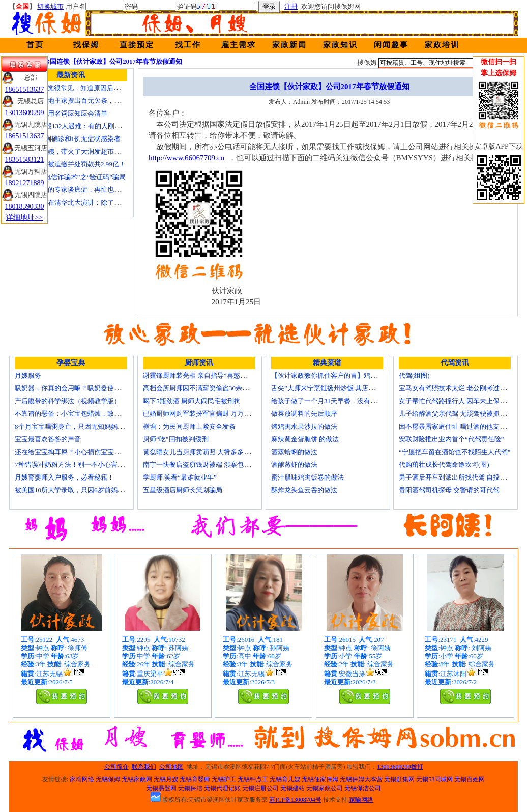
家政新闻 (289, 45)
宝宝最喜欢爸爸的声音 (48, 439)
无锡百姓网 (470, 779)
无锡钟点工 (253, 779)
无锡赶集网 (399, 779)
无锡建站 (292, 788)
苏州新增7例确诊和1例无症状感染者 (68, 139)
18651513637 (25, 89)
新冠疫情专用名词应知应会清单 (61, 113)
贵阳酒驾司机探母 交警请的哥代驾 (449, 490)
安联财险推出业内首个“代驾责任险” (451, 439)
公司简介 (116, 767)
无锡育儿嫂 (285, 779)
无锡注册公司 (260, 788)
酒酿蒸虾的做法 (294, 465)
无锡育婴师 (195, 779)
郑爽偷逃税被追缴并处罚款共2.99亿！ (70, 164)
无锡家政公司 (325, 788)
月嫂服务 (28, 375)
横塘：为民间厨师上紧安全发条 (189, 426)
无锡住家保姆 (320, 779)
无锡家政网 (137, 779)
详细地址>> (24, 218)
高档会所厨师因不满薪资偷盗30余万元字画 (206, 388)
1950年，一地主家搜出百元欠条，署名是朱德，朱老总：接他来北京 (114, 101)
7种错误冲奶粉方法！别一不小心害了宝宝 (76, 465)
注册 (291, 6)
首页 (35, 45)
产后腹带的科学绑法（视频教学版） (68, 401)
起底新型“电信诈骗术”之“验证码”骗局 (70, 177)
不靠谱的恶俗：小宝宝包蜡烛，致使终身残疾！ (84, 414)
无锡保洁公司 (363, 788)
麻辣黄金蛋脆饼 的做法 (305, 439)
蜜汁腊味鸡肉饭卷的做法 (308, 477)
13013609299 (25, 113)
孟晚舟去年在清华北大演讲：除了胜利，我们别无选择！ (97, 202)
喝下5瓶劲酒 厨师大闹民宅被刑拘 (192, 401)
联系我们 (144, 767)
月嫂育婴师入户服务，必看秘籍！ (64, 477)
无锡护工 (224, 779)
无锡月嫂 (166, 779)
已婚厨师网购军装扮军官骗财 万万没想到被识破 (213, 414)
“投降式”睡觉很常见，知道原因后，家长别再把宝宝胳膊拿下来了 (110, 88)
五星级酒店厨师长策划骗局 (183, 490)
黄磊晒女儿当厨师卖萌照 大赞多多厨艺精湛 (207, 452)
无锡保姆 (108, 779)
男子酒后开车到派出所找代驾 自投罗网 (456, 477)
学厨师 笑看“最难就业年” (180, 477)
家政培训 (442, 45)
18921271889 (25, 183)
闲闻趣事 (391, 45)
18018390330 (25, 206)
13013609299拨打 (400, 767)
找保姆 (86, 45)
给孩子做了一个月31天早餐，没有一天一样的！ (341, 401)
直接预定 (137, 45)
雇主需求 (239, 45)
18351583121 (25, 160)
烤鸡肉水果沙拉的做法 (304, 426)
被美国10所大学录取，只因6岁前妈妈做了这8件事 (87, 490)
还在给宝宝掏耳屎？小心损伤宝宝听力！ (74, 452)
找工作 (188, 45)
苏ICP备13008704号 (295, 800)
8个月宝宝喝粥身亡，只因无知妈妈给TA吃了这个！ (90, 426)
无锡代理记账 (222, 788)
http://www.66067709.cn (186, 158)
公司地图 (171, 767)
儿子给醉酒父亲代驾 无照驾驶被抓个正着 (459, 414)
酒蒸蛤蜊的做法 (294, 452)
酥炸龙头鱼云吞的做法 (304, 490)
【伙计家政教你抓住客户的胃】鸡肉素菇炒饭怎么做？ (350, 375)
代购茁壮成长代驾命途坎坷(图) (444, 465)
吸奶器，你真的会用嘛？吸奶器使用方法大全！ (84, 388)
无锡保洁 (190, 788)
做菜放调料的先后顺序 (304, 414)
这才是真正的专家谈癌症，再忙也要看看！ (78, 190)
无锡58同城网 (434, 779)
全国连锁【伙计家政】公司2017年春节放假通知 (113, 61)
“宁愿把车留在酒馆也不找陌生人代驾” (455, 452)
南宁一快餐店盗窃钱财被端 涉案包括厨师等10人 (213, 465)
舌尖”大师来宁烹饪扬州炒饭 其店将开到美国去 (340, 388)
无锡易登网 (161, 788)
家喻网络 (82, 779)
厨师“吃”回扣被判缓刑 (176, 439)
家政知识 (340, 45)
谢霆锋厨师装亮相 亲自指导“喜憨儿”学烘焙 (206, 375)
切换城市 (50, 6)
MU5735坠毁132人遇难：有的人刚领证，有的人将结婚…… (101, 126)
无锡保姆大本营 (361, 779)
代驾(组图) (414, 375)
